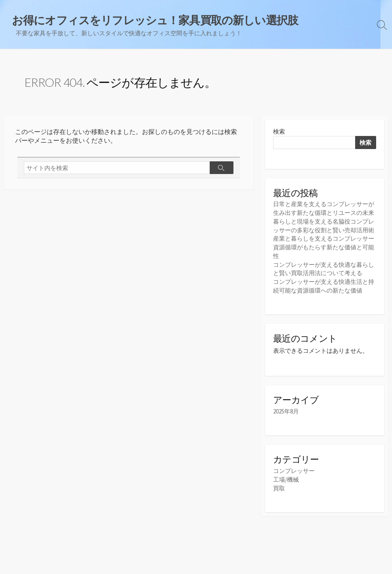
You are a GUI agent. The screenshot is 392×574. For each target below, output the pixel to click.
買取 (279, 486)
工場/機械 (286, 478)
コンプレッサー (294, 470)
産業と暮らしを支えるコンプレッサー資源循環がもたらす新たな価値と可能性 (324, 247)
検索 (279, 132)
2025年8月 (286, 410)
